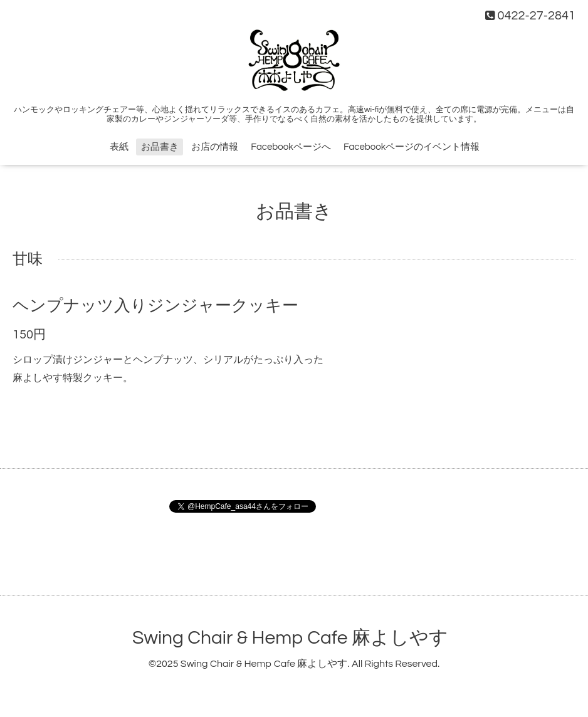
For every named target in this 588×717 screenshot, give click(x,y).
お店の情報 (215, 147)
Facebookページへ (291, 147)
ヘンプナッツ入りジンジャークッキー (155, 306)
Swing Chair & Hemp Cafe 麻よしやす (290, 638)
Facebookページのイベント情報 (412, 147)
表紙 (119, 147)
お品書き (160, 147)
